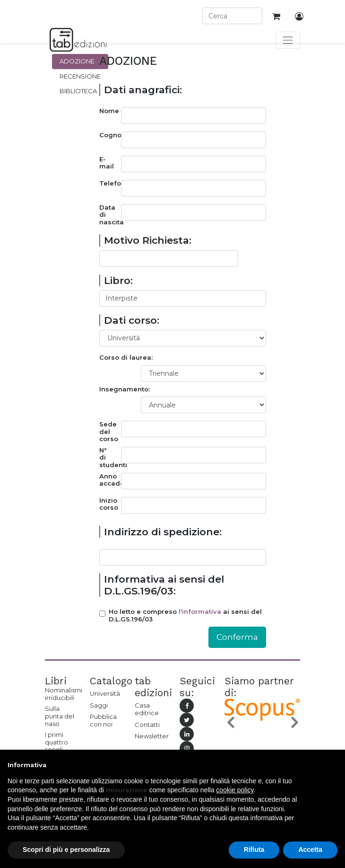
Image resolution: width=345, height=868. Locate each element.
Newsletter (150, 736)
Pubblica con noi (103, 720)
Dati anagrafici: (143, 90)
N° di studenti (110, 458)
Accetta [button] (310, 850)
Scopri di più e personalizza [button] (66, 850)
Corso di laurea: (126, 358)
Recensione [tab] (80, 76)
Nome (109, 111)
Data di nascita (110, 215)
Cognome (110, 135)
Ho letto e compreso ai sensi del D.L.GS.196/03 (185, 616)
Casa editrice (147, 709)
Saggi (99, 705)
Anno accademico (110, 480)
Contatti (147, 725)
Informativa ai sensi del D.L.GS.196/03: (164, 585)
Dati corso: (132, 320)
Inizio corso (109, 504)
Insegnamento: (125, 389)
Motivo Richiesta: (148, 240)
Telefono (110, 183)
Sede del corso (109, 432)
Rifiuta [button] (254, 850)
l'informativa (200, 611)
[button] (230, 722)
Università (105, 693)
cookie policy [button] (235, 790)
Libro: (118, 280)
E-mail (107, 163)
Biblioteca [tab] (78, 91)
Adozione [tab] (77, 61)
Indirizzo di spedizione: (163, 532)
